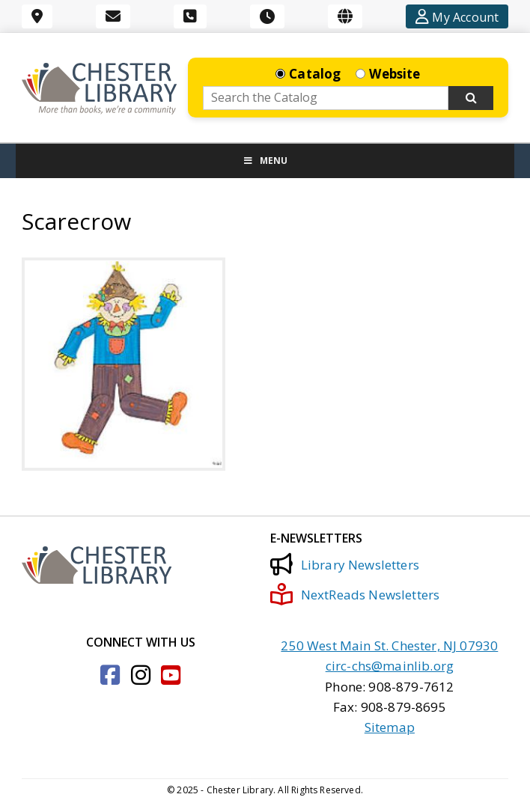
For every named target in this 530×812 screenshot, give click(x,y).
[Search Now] (471, 98)
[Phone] (190, 16)
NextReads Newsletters (355, 594)
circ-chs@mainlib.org (390, 666)
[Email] (113, 16)
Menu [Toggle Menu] (265, 161)
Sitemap (390, 727)
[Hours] (267, 16)
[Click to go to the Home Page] (99, 89)
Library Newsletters (344, 564)
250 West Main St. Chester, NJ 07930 (389, 645)
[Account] (457, 16)
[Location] (37, 16)
